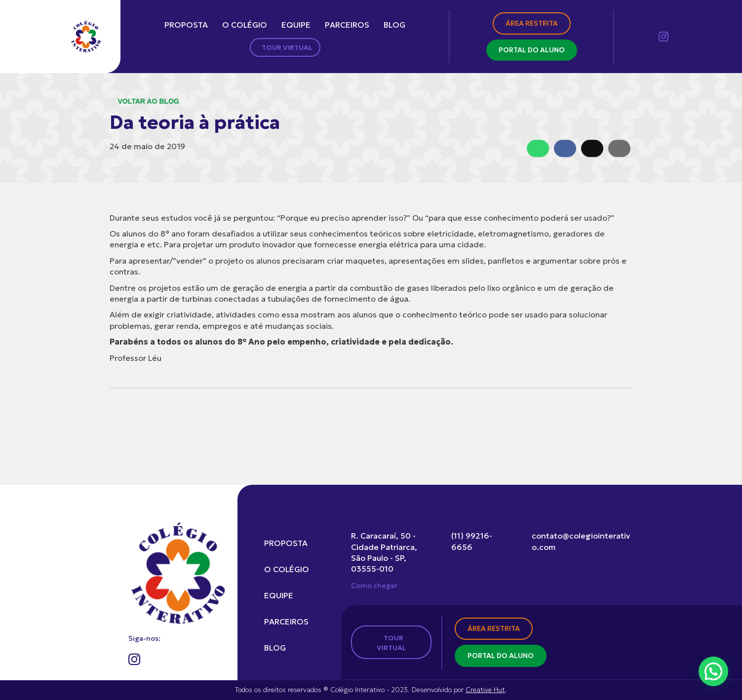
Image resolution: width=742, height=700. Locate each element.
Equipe (296, 25)
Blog (394, 25)
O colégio (245, 25)
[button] (713, 671)
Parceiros (347, 25)
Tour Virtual (287, 47)
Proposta (186, 25)
